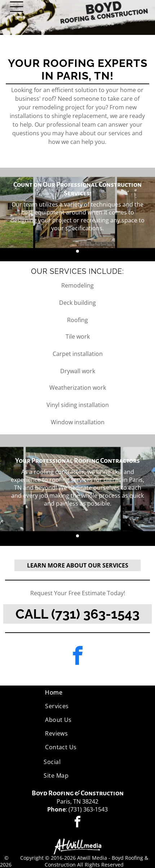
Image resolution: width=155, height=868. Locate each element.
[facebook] (77, 657)
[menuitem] (77, 692)
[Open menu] (17, 7)
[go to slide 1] (77, 251)
